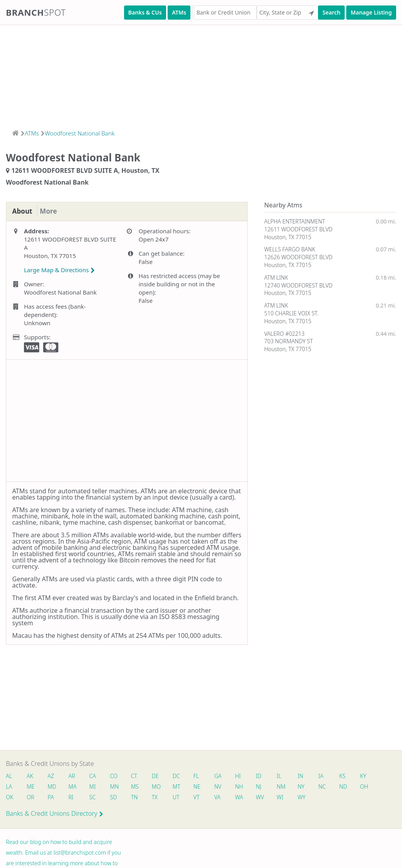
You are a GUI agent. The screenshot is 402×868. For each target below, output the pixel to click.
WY (307, 798)
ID (264, 776)
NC (329, 787)
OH (371, 787)
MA (74, 787)
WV (265, 798)
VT (201, 798)
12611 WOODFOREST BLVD (298, 229)
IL (285, 776)
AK (30, 776)
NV (222, 787)
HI (243, 776)
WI (286, 798)
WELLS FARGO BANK (290, 249)
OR (31, 798)
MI (94, 787)
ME (31, 787)
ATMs (179, 12)
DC (180, 776)
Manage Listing (371, 12)
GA (222, 776)
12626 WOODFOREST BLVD (298, 257)
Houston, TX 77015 (288, 237)
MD (52, 787)
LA (9, 787)
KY (371, 776)
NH (244, 787)
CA (94, 776)
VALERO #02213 (284, 334)
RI (72, 798)
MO (159, 787)
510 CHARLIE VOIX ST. (291, 313)
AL (9, 776)
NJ (264, 787)
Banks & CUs (145, 12)
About (23, 212)
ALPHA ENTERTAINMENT (295, 221)
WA (244, 798)
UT (179, 798)
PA (51, 798)
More (51, 212)
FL (200, 776)
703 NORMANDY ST (289, 341)
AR (73, 776)
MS (137, 787)
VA (222, 798)
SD (116, 798)
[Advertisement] (201, 75)
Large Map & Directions (59, 270)
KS (349, 776)
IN (306, 776)
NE (201, 787)
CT (137, 776)
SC (94, 798)
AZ (52, 776)
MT (180, 787)
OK (10, 798)
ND (350, 787)
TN (137, 798)
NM (286, 787)
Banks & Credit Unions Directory (55, 815)
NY (307, 787)
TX (158, 798)
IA (328, 776)
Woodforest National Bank (80, 133)
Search (331, 12)
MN (116, 787)
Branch (36, 12)
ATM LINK (276, 277)
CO (116, 776)
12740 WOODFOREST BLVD (298, 285)
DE (158, 776)
